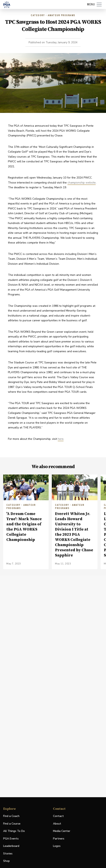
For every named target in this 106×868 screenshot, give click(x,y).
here (61, 439)
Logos (57, 846)
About (57, 824)
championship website (82, 183)
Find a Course (12, 824)
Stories (8, 854)
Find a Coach (11, 816)
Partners (59, 839)
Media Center (62, 831)
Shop (6, 861)
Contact (58, 816)
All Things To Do (14, 831)
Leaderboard (11, 846)
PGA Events (11, 839)
